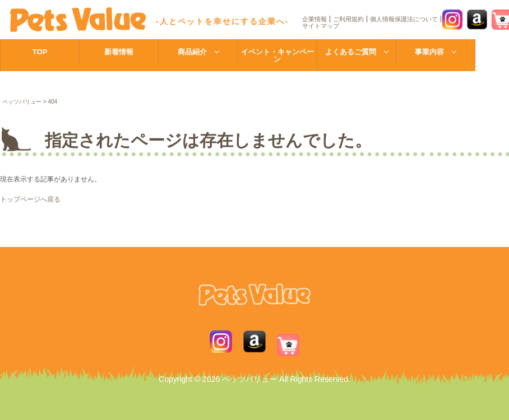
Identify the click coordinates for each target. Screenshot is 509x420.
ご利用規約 (348, 19)
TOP (40, 52)
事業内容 (429, 52)
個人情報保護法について (404, 19)
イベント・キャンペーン (277, 55)
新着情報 (119, 52)
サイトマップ (321, 26)
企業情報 (314, 19)
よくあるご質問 (351, 52)
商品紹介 (192, 52)
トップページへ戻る (30, 199)
